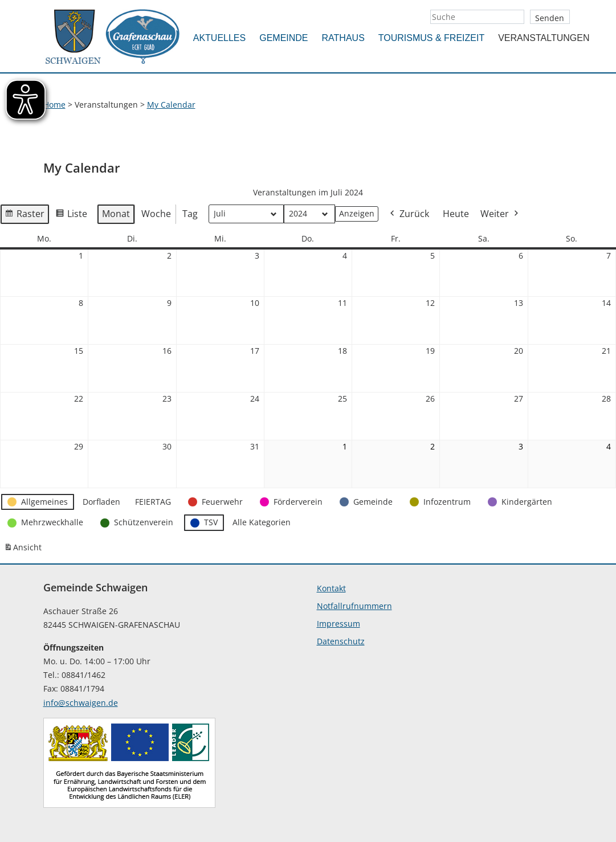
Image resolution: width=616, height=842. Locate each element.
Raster (25, 216)
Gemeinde (283, 38)
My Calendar (171, 105)
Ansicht (25, 550)
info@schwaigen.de (81, 703)
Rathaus (343, 38)
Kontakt (331, 588)
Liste (71, 216)
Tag (190, 214)
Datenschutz (341, 641)
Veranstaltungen (544, 38)
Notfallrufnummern (354, 606)
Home (54, 105)
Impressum (338, 624)
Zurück (409, 214)
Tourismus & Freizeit (431, 38)
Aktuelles (219, 38)
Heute (456, 214)
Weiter (500, 214)
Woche (156, 214)
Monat (116, 214)
